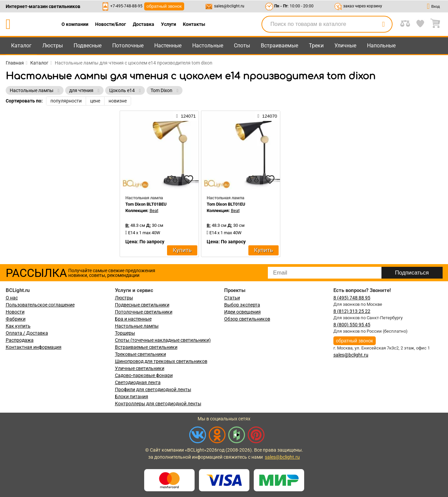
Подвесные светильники (142, 305)
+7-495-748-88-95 (126, 6)
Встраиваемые (279, 46)
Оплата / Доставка (27, 333)
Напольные (381, 46)
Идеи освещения (242, 312)
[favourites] (189, 179)
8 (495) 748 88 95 (352, 298)
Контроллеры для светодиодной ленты (158, 404)
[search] (383, 24)
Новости (15, 312)
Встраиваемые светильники (146, 347)
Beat (154, 211)
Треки (316, 46)
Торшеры (125, 333)
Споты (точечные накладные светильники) (163, 340)
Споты (242, 46)
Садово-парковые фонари (144, 375)
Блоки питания (132, 397)
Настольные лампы (137, 326)
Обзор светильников (247, 319)
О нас (12, 298)
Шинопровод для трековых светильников (161, 361)
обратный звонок (164, 6)
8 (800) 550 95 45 (352, 325)
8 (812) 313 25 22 (352, 311)
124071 (186, 116)
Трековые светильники (140, 354)
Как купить (18, 326)
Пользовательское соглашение (40, 305)
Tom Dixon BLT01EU (226, 204)
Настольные (208, 46)
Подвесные (88, 46)
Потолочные (128, 46)
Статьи (232, 298)
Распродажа (20, 340)
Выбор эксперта (242, 305)
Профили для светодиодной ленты (153, 389)
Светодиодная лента (138, 382)
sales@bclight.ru (229, 6)
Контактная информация (34, 347)
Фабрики (16, 319)
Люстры (53, 46)
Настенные (168, 46)
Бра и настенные (133, 319)
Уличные (345, 46)
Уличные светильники (140, 368)
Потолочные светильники (144, 312)
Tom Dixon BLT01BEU (146, 204)
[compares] (172, 179)
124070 (267, 116)
